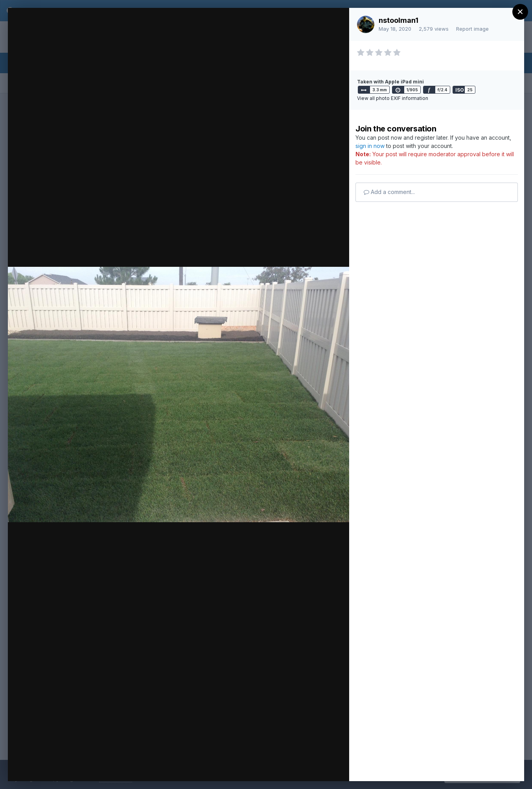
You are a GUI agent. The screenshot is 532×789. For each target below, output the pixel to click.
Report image (472, 29)
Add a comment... (389, 192)
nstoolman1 (399, 20)
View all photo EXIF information (393, 98)
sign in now (370, 146)
